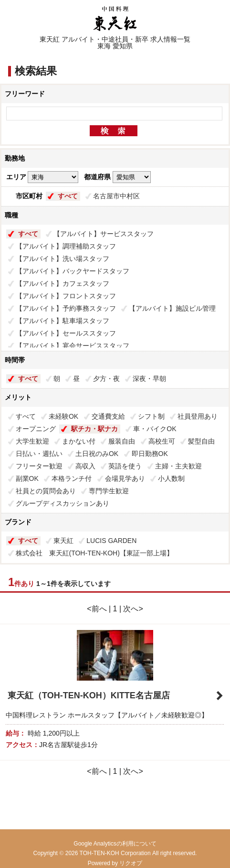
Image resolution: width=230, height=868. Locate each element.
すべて (68, 196)
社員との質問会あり (46, 491)
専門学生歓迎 (109, 491)
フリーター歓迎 (39, 466)
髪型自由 (201, 441)
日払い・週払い (39, 454)
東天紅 (63, 541)
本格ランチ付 (72, 478)
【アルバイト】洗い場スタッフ (63, 259)
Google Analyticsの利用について (115, 844)
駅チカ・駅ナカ (94, 429)
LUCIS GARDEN (111, 541)
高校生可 (162, 441)
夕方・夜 (106, 379)
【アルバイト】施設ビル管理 (172, 308)
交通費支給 (108, 416)
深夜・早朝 (149, 379)
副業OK (27, 478)
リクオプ (131, 863)
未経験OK (63, 416)
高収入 (85, 466)
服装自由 (122, 441)
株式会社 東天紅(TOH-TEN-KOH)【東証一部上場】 (94, 553)
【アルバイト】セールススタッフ (66, 333)
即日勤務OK (150, 454)
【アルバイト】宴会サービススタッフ (73, 346)
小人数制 (171, 478)
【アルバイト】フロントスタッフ (66, 296)
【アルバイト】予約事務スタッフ (66, 308)
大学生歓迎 (32, 441)
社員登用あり (198, 416)
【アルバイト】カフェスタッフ (63, 283)
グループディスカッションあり (63, 503)
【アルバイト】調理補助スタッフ (66, 246)
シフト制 (151, 416)
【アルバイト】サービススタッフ (104, 234)
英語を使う (125, 466)
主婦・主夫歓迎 (178, 466)
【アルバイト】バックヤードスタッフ (73, 271)
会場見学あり (125, 478)
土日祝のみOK (97, 454)
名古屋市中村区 (116, 196)
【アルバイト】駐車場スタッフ (63, 321)
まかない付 (79, 441)
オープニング (36, 429)
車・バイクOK (155, 429)
